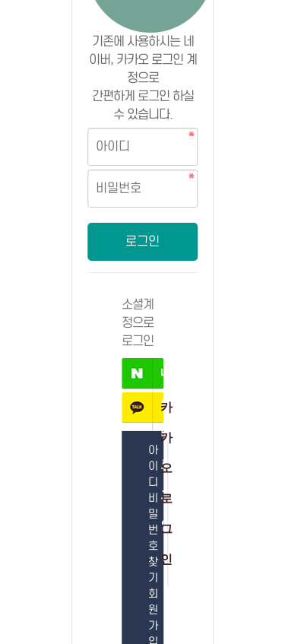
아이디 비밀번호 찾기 (153, 514)
